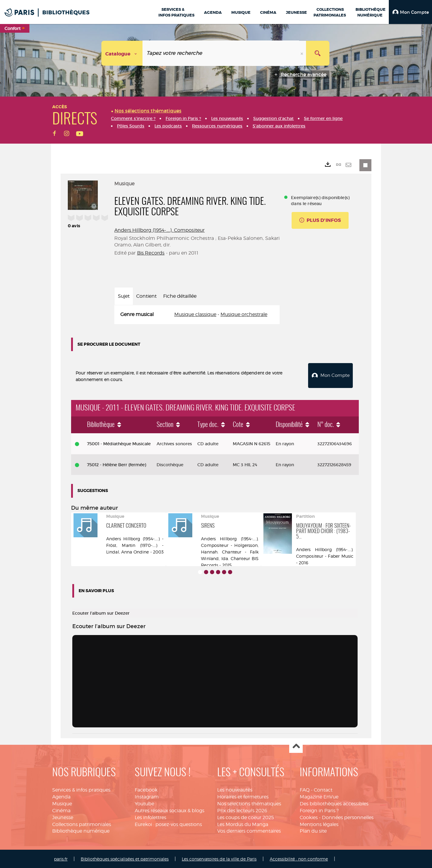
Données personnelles (348, 817)
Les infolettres (150, 817)
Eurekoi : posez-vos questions (168, 823)
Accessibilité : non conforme (299, 858)
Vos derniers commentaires (249, 830)
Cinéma (61, 810)
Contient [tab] (146, 296)
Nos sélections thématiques (249, 803)
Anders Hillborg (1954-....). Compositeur (159, 230)
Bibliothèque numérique (81, 830)
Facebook (146, 789)
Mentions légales (319, 823)
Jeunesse (63, 817)
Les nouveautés (235, 789)
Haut (296, 746)
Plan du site (313, 830)
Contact (323, 789)
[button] (410, 12)
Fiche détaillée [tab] (180, 296)
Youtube (144, 803)
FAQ (305, 789)
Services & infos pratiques (81, 789)
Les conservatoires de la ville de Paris (219, 858)
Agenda (61, 796)
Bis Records (151, 253)
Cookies (309, 817)
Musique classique (195, 314)
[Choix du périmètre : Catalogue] (122, 53)
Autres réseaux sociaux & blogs (169, 810)
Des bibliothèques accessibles (334, 803)
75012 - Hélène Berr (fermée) (117, 464)
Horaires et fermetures (243, 796)
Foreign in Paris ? (319, 810)
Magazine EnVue (319, 796)
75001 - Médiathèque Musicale (119, 443)
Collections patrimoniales (82, 823)
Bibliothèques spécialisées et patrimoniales (125, 858)
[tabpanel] (197, 315)
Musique (62, 803)
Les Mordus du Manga (243, 823)
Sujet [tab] (124, 296)
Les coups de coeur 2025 (246, 817)
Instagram (147, 796)
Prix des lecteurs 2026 (242, 810)
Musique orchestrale (244, 314)
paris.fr (61, 858)
